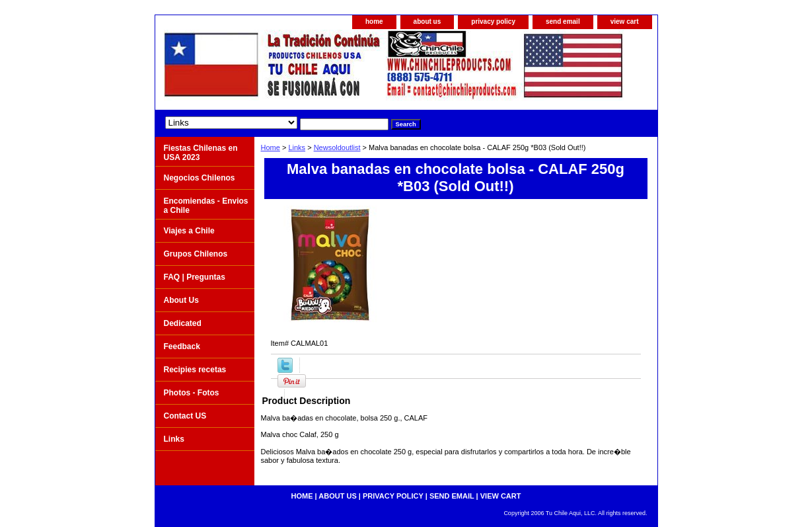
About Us (181, 300)
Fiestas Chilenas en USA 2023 (201, 153)
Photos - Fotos (192, 393)
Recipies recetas (195, 370)
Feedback (182, 346)
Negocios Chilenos (200, 178)
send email (563, 21)
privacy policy (493, 21)
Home (271, 147)
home (374, 21)
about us (427, 21)
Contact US (185, 416)
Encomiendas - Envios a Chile (206, 206)
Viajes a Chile (189, 231)
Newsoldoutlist (337, 147)
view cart (625, 21)
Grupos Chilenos (196, 254)
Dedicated (183, 323)
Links (297, 147)
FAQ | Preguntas (195, 277)
